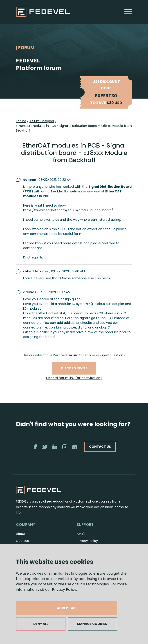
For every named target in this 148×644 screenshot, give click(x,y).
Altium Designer (42, 121)
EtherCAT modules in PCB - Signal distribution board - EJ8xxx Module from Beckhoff (74, 128)
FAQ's (81, 534)
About (21, 534)
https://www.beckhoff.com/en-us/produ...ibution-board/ (68, 210)
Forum (21, 121)
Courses (22, 541)
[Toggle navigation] (128, 12)
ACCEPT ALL (67, 608)
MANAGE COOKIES (92, 624)
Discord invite (74, 368)
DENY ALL (41, 624)
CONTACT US (100, 447)
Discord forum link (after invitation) (74, 378)
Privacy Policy (64, 590)
